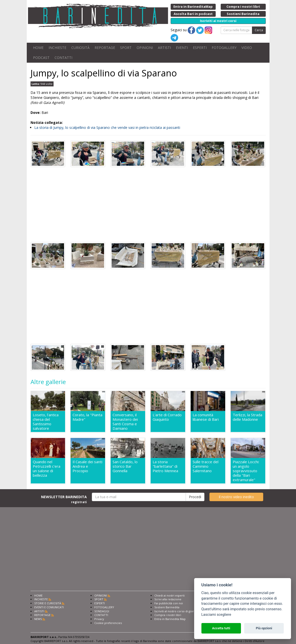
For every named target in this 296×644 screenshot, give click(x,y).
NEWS (38, 619)
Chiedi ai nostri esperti (170, 595)
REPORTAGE (105, 48)
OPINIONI (145, 48)
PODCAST (41, 58)
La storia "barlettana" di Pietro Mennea (165, 466)
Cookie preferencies (108, 623)
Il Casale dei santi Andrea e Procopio (87, 466)
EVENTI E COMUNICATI (49, 607)
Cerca (259, 30)
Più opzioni (264, 628)
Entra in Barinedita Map (170, 619)
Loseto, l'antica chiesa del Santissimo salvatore (46, 422)
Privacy (99, 619)
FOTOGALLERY (224, 48)
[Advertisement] (148, 205)
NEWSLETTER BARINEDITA (64, 499)
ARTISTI (164, 48)
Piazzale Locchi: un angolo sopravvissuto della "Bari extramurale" (246, 471)
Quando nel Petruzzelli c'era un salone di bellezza (47, 469)
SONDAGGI (102, 611)
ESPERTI (200, 48)
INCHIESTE (57, 48)
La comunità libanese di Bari (206, 417)
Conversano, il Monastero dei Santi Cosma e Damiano (125, 422)
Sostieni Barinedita (167, 607)
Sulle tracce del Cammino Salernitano (206, 466)
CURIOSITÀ (80, 48)
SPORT (126, 48)
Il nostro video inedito (236, 497)
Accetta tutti (221, 628)
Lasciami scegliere (216, 615)
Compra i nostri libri (168, 615)
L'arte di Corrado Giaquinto (167, 417)
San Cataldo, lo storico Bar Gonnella (125, 466)
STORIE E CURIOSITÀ (48, 603)
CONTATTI (63, 58)
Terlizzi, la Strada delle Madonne (247, 417)
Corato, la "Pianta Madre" (87, 417)
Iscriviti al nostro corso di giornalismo (179, 611)
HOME (38, 48)
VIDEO (247, 48)
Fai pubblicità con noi (169, 603)
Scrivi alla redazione (168, 599)
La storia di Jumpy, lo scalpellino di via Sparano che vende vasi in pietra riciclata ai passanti (107, 127)
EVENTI (182, 48)
